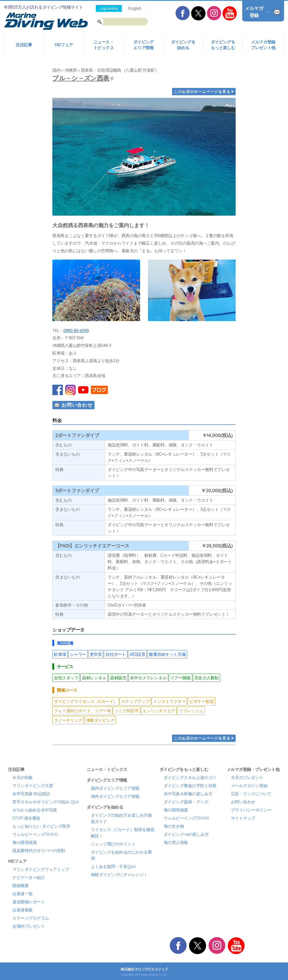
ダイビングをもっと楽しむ (223, 45)
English (135, 8)
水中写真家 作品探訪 (31, 794)
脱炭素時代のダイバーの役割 (39, 850)
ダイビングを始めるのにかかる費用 (121, 855)
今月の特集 (23, 777)
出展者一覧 (23, 894)
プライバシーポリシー (251, 810)
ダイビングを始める (183, 45)
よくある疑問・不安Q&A (113, 866)
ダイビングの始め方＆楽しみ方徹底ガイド (121, 818)
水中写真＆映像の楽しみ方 (188, 794)
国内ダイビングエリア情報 (115, 788)
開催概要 (20, 886)
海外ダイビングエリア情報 (115, 796)
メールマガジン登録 (249, 786)
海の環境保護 (24, 842)
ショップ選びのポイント (113, 844)
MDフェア (64, 45)
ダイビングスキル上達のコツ (190, 777)
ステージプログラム (31, 918)
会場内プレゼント (29, 926)
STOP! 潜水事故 (26, 818)
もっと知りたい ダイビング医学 (41, 826)
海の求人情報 (176, 842)
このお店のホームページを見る (202, 92)
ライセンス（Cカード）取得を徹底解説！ (123, 833)
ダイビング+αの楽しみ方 (186, 834)
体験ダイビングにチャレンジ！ (119, 875)
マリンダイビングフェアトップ (41, 869)
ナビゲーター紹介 (29, 877)
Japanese (109, 8)
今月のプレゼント (247, 777)
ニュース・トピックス (104, 45)
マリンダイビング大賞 (33, 786)
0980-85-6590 (76, 331)
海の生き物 (174, 826)
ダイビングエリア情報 (143, 45)
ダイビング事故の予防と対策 (190, 786)
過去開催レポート (29, 902)
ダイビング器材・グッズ (186, 802)
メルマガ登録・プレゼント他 (253, 769)
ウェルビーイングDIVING (35, 834)
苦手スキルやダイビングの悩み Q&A (45, 802)
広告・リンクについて (251, 794)
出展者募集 (23, 910)
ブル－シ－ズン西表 (83, 78)
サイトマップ (243, 818)
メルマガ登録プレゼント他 (263, 45)
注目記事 (24, 45)
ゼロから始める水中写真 (35, 810)
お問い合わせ (77, 405)
